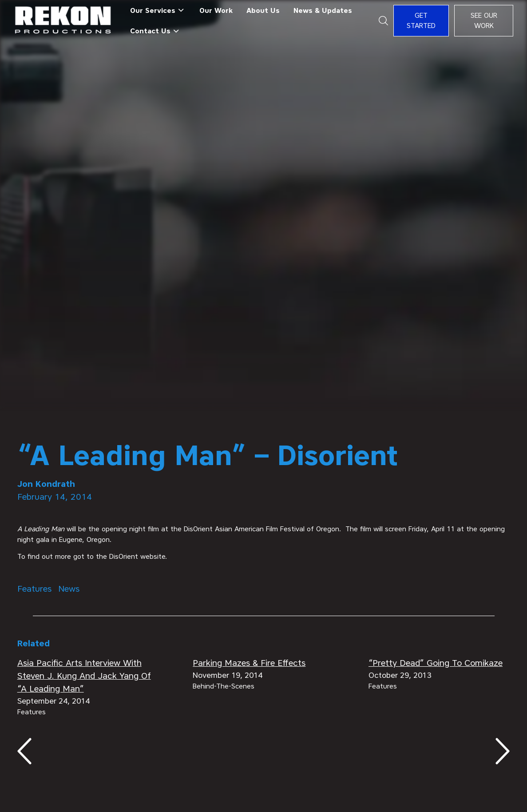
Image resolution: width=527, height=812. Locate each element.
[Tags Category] (34, 589)
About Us (263, 10)
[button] (158, 10)
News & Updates (323, 10)
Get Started (421, 20)
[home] (63, 21)
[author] (264, 484)
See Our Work (484, 20)
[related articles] (88, 676)
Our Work (216, 10)
